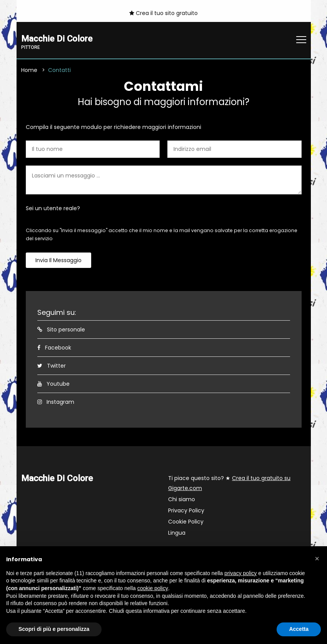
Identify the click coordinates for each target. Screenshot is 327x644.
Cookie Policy (186, 522)
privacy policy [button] (240, 573)
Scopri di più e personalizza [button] (54, 629)
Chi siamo (182, 500)
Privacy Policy (186, 511)
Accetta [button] (299, 629)
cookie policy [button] (153, 588)
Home (29, 70)
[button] (317, 559)
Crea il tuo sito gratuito (163, 13)
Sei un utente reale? (53, 209)
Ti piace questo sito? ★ (229, 483)
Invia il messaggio (58, 261)
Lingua (177, 533)
